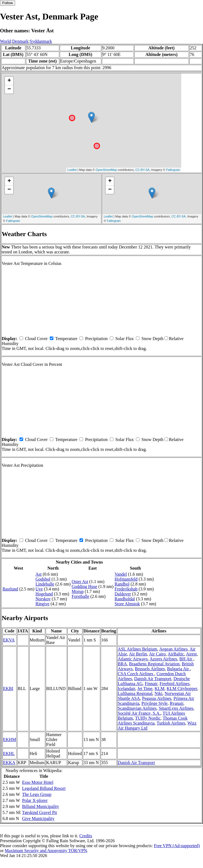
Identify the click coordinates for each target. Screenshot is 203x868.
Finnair (151, 684)
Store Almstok (127, 604)
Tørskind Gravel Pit (39, 812)
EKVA (9, 640)
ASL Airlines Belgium (137, 649)
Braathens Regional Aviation (154, 664)
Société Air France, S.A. (139, 713)
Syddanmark (41, 41)
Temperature (66, 339)
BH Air (186, 659)
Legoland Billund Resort (44, 788)
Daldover (123, 594)
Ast (39, 574)
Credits (86, 836)
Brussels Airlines (150, 669)
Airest (191, 654)
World (6, 41)
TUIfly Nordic (148, 718)
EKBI (8, 689)
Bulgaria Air (179, 669)
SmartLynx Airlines (176, 708)
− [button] (9, 89)
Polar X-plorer (35, 800)
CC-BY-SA (142, 170)
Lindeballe (45, 584)
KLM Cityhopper (182, 689)
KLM (160, 689)
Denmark (20, 41)
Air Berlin (138, 654)
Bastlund (10, 589)
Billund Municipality (41, 806)
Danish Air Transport (153, 679)
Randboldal (125, 599)
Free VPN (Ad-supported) (177, 846)
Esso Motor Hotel (38, 782)
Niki (158, 693)
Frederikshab (126, 589)
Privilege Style (154, 703)
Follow (8, 3)
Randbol (122, 584)
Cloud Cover (36, 339)
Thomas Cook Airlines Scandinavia (153, 721)
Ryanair (176, 703)
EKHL (9, 754)
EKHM (9, 740)
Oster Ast (80, 582)
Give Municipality (38, 818)
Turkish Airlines (171, 723)
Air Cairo (157, 654)
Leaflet (72, 170)
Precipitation (96, 339)
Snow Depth (152, 339)
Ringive (42, 604)
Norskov (43, 599)
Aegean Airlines (174, 649)
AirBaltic (176, 654)
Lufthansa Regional (135, 693)
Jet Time (145, 689)
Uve (39, 589)
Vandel (121, 574)
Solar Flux (124, 339)
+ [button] (9, 81)
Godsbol (43, 579)
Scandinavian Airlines (137, 708)
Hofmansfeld (126, 579)
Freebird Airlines (175, 684)
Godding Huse (85, 586)
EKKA (9, 763)
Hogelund (44, 594)
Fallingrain (173, 170)
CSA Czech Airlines (136, 674)
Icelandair (126, 689)
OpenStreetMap (106, 170)
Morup (78, 591)
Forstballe (81, 596)
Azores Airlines (163, 659)
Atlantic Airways (133, 659)
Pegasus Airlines (157, 698)
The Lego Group (37, 794)
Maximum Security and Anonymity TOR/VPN (46, 851)
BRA (122, 664)
